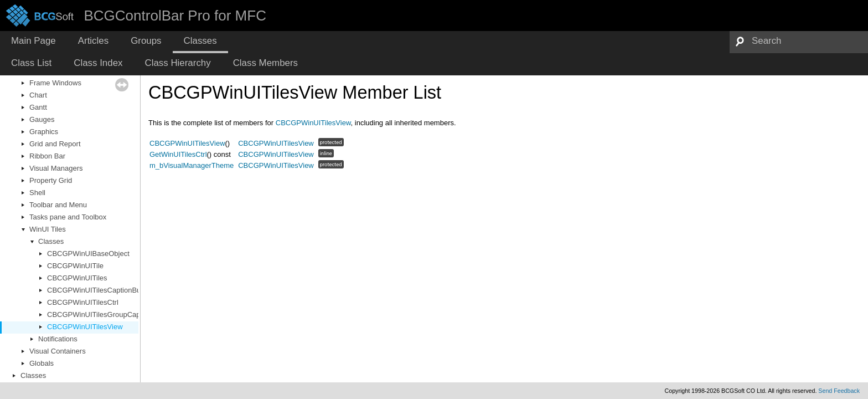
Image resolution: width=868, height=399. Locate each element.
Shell (37, 193)
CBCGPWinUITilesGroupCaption (100, 314)
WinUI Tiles (48, 229)
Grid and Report (55, 144)
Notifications (58, 339)
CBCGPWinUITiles (77, 278)
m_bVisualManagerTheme (192, 165)
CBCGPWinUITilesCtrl (83, 302)
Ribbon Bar (47, 156)
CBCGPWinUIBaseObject (88, 254)
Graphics (44, 132)
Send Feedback (839, 391)
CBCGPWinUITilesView (85, 327)
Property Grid (51, 180)
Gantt (38, 107)
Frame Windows (55, 83)
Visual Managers (56, 168)
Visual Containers (58, 351)
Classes (51, 241)
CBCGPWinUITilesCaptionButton (100, 290)
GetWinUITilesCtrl (178, 154)
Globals (42, 363)
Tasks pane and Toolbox (68, 217)
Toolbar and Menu (58, 205)
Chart (38, 95)
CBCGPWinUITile (75, 266)
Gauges (42, 119)
